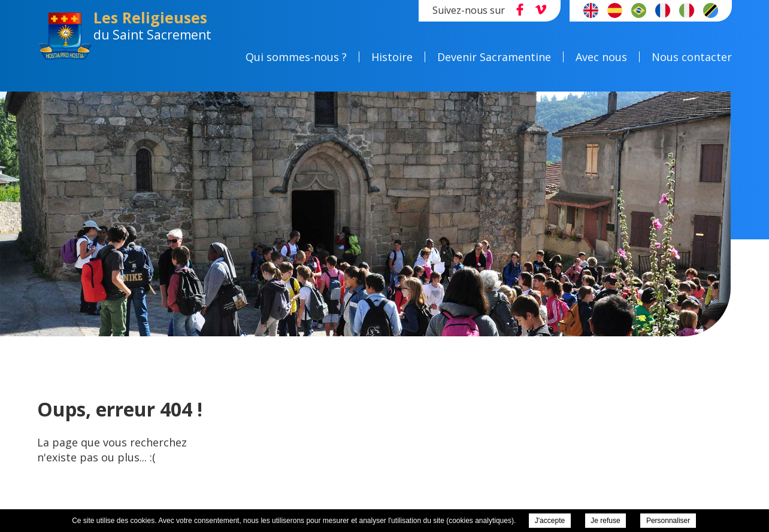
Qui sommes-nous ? (296, 57)
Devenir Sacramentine (494, 57)
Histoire (392, 57)
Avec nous (601, 57)
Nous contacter (692, 57)
